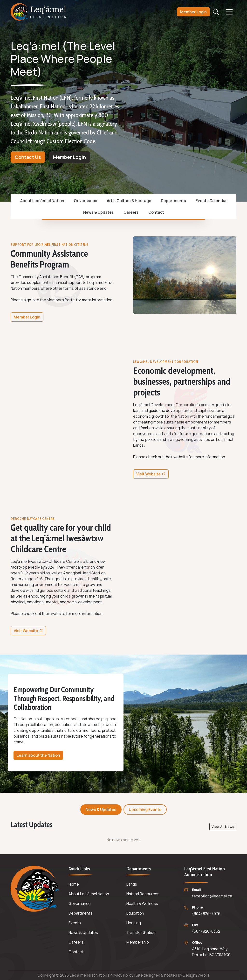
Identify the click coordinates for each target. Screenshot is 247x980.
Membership (138, 942)
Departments (173, 201)
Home (74, 884)
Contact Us (28, 157)
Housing (134, 923)
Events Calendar (211, 201)
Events (75, 923)
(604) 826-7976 (206, 914)
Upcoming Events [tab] (145, 810)
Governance (86, 201)
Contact (156, 212)
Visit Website (152, 475)
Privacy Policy (122, 975)
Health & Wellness (142, 903)
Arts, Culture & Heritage (129, 201)
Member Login (69, 157)
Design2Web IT (196, 975)
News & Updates (99, 212)
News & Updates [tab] (101, 810)
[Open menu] (229, 13)
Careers (131, 212)
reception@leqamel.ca (212, 896)
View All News (223, 827)
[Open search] (216, 13)
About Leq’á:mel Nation (42, 201)
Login (193, 13)
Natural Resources (143, 894)
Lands (132, 884)
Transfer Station (141, 932)
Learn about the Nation (38, 755)
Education (135, 913)
